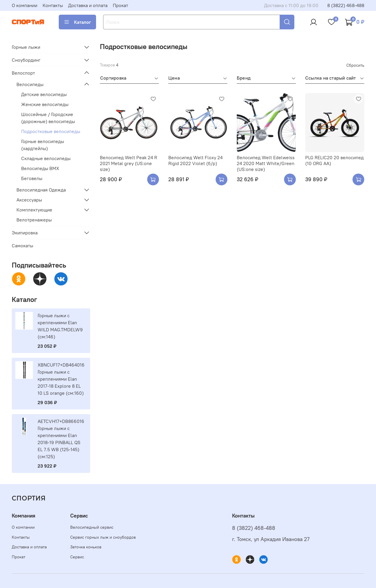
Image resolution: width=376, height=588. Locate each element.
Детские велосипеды (44, 94)
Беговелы (32, 178)
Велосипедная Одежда (41, 190)
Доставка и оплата (88, 5)
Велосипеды (30, 84)
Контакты (53, 5)
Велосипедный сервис (92, 527)
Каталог (77, 22)
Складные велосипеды (46, 158)
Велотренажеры (34, 220)
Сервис (77, 557)
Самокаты (22, 246)
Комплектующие (34, 210)
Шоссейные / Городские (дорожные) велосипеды (48, 118)
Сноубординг (26, 60)
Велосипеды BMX (40, 168)
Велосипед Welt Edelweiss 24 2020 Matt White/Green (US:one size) (266, 163)
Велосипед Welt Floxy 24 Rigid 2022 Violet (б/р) (195, 160)
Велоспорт (23, 73)
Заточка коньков (86, 547)
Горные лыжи (26, 47)
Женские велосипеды (45, 104)
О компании (25, 5)
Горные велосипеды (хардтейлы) (43, 145)
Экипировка (25, 233)
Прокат (120, 5)
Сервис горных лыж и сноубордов (103, 537)
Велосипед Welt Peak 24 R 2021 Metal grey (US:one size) (129, 163)
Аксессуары (29, 200)
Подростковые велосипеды (51, 131)
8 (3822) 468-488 (346, 5)
